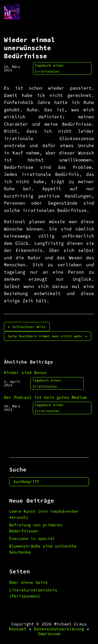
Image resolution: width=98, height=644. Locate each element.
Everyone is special (32, 539)
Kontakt (18, 629)
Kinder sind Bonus (25, 372)
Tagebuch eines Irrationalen (49, 68)
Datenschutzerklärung (59, 629)
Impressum (49, 634)
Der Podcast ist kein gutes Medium (45, 397)
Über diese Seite (28, 582)
